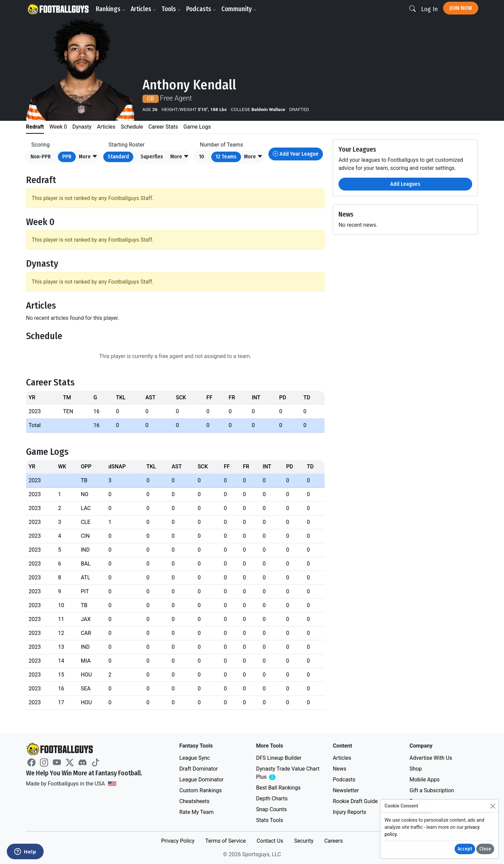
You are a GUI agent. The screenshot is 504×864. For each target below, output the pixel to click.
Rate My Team (196, 812)
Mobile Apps (425, 780)
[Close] (493, 806)
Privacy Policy (178, 841)
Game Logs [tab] (197, 127)
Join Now (461, 8)
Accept (465, 849)
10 (202, 157)
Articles (143, 9)
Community (239, 9)
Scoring (41, 145)
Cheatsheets (194, 801)
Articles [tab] (106, 127)
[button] (88, 157)
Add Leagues (405, 184)
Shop (416, 769)
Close (485, 849)
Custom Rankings (201, 790)
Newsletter (346, 790)
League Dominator (202, 780)
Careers (334, 841)
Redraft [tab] (35, 127)
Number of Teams (222, 145)
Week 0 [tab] (58, 127)
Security (304, 841)
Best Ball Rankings (278, 788)
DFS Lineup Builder (279, 758)
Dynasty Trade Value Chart (288, 773)
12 (226, 157)
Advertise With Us (431, 758)
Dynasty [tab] (82, 127)
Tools (171, 9)
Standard (118, 157)
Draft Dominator (199, 769)
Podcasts (201, 9)
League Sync (195, 758)
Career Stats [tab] (163, 127)
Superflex (152, 157)
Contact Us (270, 841)
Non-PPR (41, 157)
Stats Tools (269, 820)
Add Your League (296, 154)
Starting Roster (127, 145)
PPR (67, 157)
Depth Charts (272, 799)
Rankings (111, 9)
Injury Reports (349, 812)
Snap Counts (271, 809)
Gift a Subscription (432, 790)
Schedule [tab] (132, 127)
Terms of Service (225, 841)
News (339, 769)
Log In (429, 9)
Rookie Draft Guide (355, 801)
